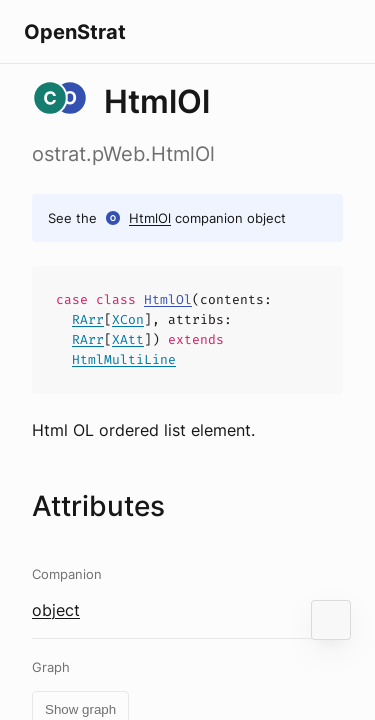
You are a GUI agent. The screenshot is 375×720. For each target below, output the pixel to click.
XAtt (128, 339)
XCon (128, 319)
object (56, 610)
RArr (88, 319)
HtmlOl (150, 218)
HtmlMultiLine (124, 359)
